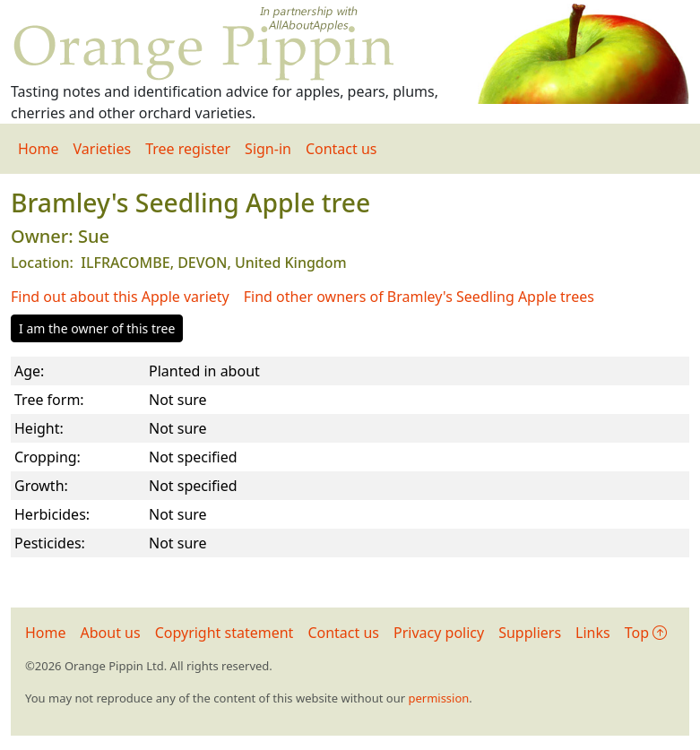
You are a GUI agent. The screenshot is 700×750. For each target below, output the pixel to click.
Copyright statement (225, 633)
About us (111, 633)
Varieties (103, 149)
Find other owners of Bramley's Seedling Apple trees (419, 297)
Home (39, 149)
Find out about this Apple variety (120, 297)
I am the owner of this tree (97, 328)
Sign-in (268, 149)
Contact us (341, 149)
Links (593, 633)
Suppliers (530, 633)
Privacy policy (439, 633)
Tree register (188, 149)
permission (438, 698)
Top (646, 633)
